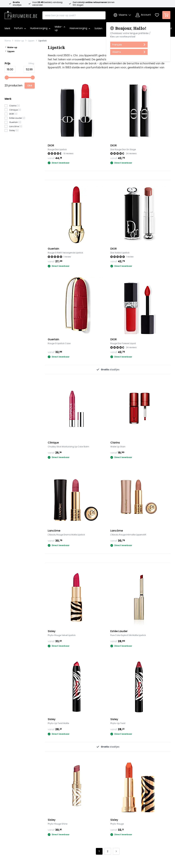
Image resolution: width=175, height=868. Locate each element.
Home (8, 41)
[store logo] (21, 14)
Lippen (31, 41)
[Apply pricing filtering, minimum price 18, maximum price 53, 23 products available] (30, 86)
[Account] (143, 15)
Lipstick (42, 41)
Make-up (19, 41)
